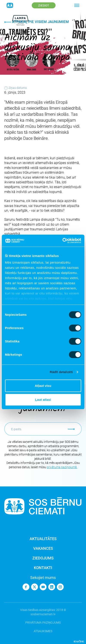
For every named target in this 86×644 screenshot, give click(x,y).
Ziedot (44, 5)
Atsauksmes (43, 631)
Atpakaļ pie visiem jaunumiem (37, 22)
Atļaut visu (43, 386)
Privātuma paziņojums (43, 623)
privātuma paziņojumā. (62, 467)
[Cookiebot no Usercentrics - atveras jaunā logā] (62, 241)
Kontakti (43, 568)
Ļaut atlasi (43, 400)
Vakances (43, 548)
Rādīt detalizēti (61, 372)
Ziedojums (43, 558)
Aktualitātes (43, 539)
